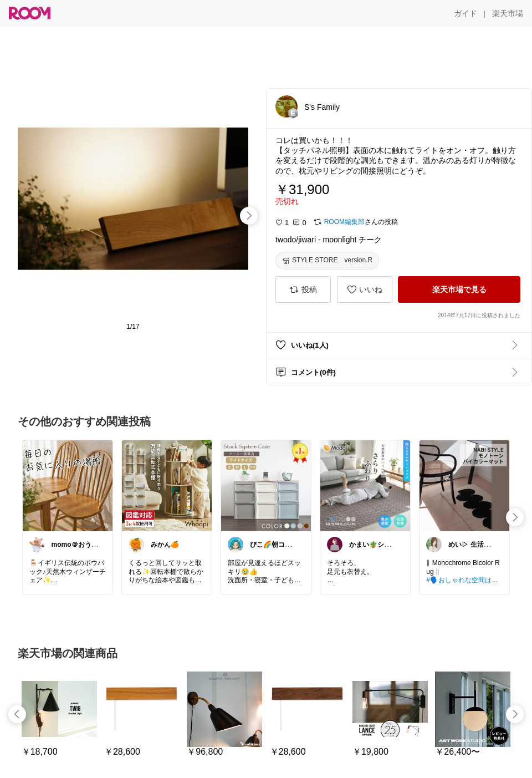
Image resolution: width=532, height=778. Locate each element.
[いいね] (365, 289)
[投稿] (303, 289)
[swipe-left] (17, 714)
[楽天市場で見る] (459, 289)
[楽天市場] (508, 13)
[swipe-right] (249, 216)
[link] (68, 485)
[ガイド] (465, 13)
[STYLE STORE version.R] (327, 261)
